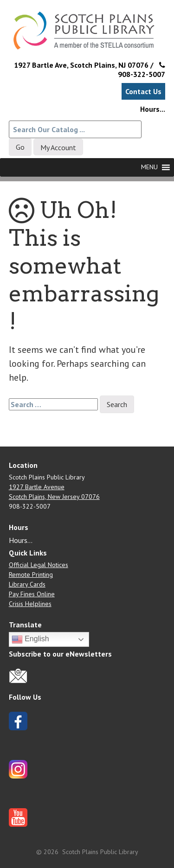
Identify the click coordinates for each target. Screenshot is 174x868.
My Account (58, 147)
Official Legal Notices (39, 565)
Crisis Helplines (30, 604)
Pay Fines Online (32, 594)
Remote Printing (31, 574)
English (30, 639)
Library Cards (27, 584)
